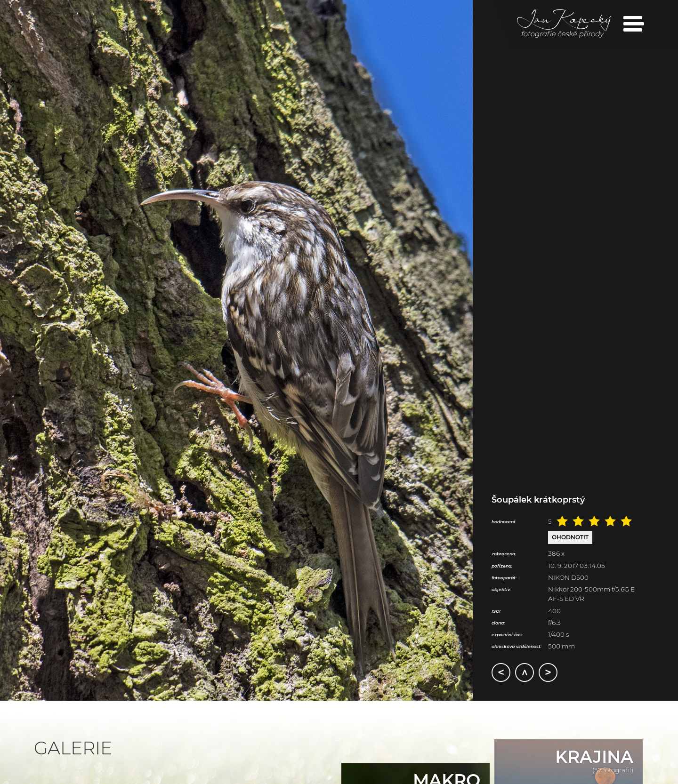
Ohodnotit (570, 537)
